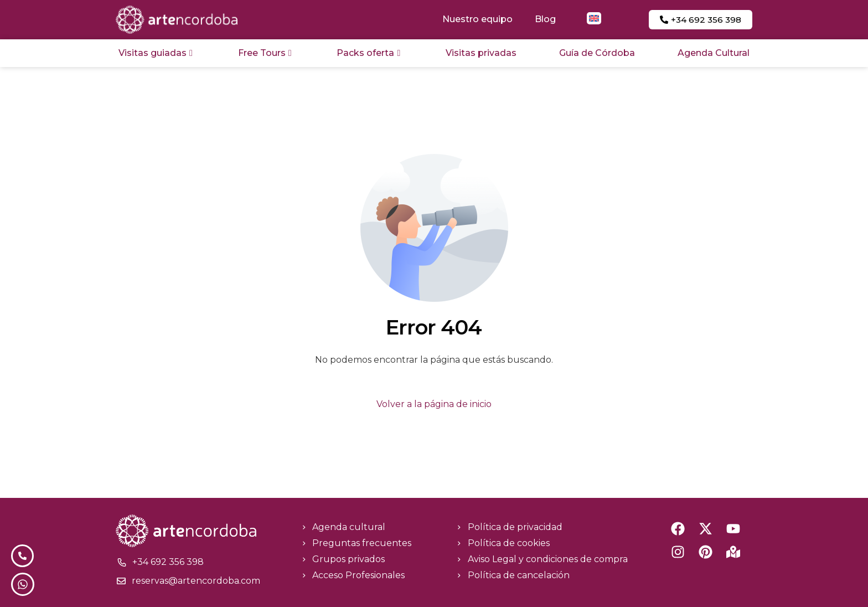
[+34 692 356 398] (122, 562)
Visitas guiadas (156, 53)
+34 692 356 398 (168, 562)
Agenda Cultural (714, 53)
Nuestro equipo (477, 19)
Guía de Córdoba (597, 53)
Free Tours (265, 53)
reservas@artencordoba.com (196, 581)
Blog (545, 19)
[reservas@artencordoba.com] (121, 581)
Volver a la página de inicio (434, 404)
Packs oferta (368, 53)
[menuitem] (594, 18)
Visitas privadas (481, 53)
